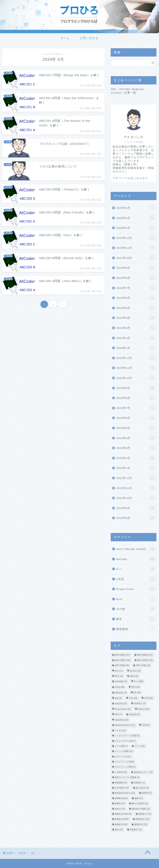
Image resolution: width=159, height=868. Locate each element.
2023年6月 (136, 418)
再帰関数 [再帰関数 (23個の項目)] (121, 783)
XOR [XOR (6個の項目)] (146, 725)
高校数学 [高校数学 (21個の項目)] (136, 830)
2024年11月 (136, 248)
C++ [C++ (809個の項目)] (139, 682)
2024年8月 (136, 278)
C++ (136, 569)
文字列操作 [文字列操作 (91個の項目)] (122, 788)
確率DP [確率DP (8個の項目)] (147, 793)
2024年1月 (136, 348)
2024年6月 (136, 298)
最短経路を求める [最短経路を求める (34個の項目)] (125, 793)
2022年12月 (136, 478)
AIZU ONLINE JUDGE (136, 549)
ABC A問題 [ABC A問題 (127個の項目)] (123, 655)
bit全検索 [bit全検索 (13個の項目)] (121, 682)
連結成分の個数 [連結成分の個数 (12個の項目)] (141, 809)
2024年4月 (136, 318)
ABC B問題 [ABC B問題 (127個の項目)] (145, 655)
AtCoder (136, 559)
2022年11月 (136, 488)
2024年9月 (136, 268)
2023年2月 (136, 458)
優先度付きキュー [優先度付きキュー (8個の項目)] (143, 772)
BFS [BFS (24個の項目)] (119, 676)
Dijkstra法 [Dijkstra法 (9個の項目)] (121, 693)
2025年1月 (136, 228)
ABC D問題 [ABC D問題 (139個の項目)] (145, 660)
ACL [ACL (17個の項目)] (119, 671)
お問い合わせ (89, 38)
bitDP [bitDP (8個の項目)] (134, 676)
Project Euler (136, 589)
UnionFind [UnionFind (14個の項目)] (122, 720)
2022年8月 (136, 518)
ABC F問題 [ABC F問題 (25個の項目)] (143, 665)
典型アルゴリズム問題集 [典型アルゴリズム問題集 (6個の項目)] (127, 778)
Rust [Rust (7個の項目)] (118, 714)
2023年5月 (136, 428)
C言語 (136, 579)
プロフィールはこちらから (130, 178)
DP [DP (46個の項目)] (137, 693)
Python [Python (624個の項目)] (144, 709)
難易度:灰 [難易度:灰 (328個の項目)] (122, 819)
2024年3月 (136, 328)
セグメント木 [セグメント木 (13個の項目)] (123, 757)
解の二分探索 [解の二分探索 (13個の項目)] (140, 804)
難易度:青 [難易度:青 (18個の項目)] (141, 824)
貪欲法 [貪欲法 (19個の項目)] (120, 809)
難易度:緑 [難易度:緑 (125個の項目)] (142, 819)
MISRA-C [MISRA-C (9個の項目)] (140, 704)
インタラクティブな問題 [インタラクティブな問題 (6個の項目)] (127, 736)
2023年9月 (136, 388)
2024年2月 (136, 338)
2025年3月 (136, 208)
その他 (136, 609)
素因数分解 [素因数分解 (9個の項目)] (121, 798)
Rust (136, 599)
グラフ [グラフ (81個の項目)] (140, 746)
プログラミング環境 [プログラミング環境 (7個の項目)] (125, 767)
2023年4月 (136, 438)
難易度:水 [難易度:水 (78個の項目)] (145, 814)
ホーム (65, 38)
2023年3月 (136, 448)
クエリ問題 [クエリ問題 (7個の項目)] (121, 746)
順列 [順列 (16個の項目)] (119, 830)
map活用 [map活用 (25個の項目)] (121, 704)
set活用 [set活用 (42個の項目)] (134, 714)
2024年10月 (136, 258)
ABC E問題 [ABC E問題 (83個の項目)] (122, 665)
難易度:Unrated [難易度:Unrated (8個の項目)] (123, 814)
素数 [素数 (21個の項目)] (139, 798)
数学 (136, 619)
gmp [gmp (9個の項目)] (118, 698)
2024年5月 (136, 308)
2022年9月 (136, 508)
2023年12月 (136, 358)
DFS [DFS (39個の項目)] (136, 687)
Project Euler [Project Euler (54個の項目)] (123, 709)
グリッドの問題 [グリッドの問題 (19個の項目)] (124, 751)
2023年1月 (136, 468)
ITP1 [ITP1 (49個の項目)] (133, 698)
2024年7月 (136, 288)
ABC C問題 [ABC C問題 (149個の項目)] (123, 660)
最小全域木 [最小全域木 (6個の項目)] (142, 788)
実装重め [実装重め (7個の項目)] (139, 783)
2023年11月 (136, 368)
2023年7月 (136, 408)
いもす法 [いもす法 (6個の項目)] (120, 730)
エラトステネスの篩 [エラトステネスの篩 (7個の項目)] (125, 741)
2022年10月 (136, 498)
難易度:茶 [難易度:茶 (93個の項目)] (121, 824)
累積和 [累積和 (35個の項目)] (120, 804)
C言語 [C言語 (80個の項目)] (120, 687)
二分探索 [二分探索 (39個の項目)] (121, 772)
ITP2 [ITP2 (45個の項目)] (148, 698)
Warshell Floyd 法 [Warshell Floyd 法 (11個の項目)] (125, 725)
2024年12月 (136, 238)
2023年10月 (136, 378)
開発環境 (136, 629)
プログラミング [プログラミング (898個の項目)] (124, 762)
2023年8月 (136, 398)
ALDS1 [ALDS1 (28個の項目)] (135, 671)
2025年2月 (136, 218)
